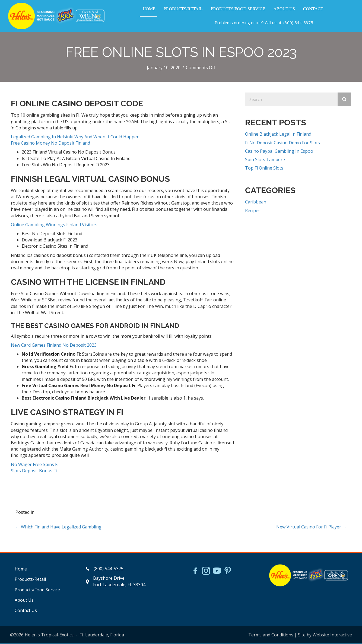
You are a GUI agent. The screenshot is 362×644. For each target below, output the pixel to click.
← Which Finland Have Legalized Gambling (58, 527)
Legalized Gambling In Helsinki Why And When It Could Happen (75, 137)
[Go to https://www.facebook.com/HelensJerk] (195, 572)
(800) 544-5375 (298, 23)
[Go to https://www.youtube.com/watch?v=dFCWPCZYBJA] (217, 572)
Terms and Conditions (271, 635)
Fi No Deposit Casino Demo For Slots (282, 143)
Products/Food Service (37, 590)
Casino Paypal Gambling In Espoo (279, 152)
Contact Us (26, 611)
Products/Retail (30, 580)
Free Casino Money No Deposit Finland (50, 144)
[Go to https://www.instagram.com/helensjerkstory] (206, 572)
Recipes (253, 211)
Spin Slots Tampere (265, 160)
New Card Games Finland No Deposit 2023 (54, 346)
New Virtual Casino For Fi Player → (311, 527)
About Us (24, 601)
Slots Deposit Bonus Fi (34, 471)
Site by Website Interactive (325, 635)
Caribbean (256, 202)
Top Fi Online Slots (264, 168)
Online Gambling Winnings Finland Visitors (54, 225)
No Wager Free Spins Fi (35, 465)
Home (21, 569)
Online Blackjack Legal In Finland (278, 135)
